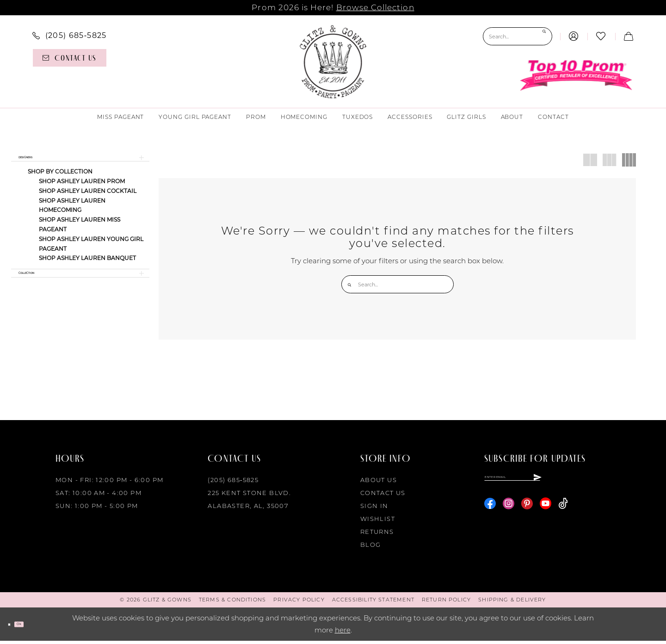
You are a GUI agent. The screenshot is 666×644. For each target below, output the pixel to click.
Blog (371, 548)
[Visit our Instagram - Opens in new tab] (509, 515)
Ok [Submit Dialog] (34, 627)
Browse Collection (375, 7)
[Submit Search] (543, 36)
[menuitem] (70, 35)
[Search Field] (518, 36)
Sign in (374, 509)
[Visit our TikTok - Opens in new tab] (563, 515)
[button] (574, 36)
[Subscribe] (608, 484)
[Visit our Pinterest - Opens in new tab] (527, 515)
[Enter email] (548, 484)
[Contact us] (70, 58)
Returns (377, 535)
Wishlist (378, 522)
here (343, 633)
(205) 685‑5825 (233, 483)
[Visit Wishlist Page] (601, 36)
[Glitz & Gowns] (333, 62)
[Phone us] (70, 35)
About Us (379, 483)
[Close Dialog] (14, 628)
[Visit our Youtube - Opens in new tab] (546, 515)
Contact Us (383, 496)
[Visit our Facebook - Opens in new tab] (490, 515)
